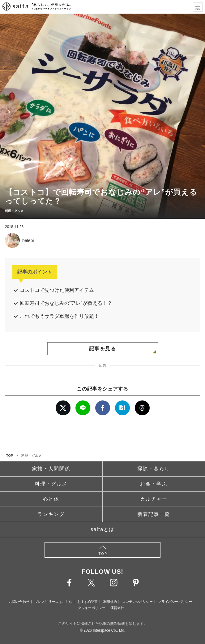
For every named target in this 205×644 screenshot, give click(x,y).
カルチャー (154, 499)
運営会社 (117, 608)
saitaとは (102, 529)
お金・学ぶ (154, 484)
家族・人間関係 (51, 469)
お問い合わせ (19, 602)
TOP (10, 456)
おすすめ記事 (88, 602)
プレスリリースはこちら (53, 602)
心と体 (51, 499)
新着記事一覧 (154, 514)
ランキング (51, 514)
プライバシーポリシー (175, 602)
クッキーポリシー (92, 608)
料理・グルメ (32, 456)
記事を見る (103, 349)
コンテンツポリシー (137, 602)
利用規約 (110, 602)
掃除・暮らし (154, 469)
